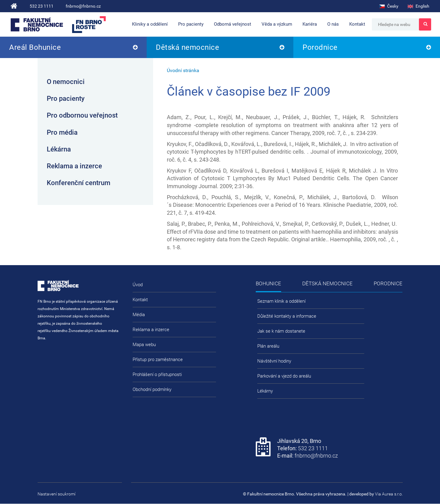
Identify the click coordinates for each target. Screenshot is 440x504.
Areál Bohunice (35, 47)
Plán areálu (268, 346)
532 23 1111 (42, 6)
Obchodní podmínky (152, 389)
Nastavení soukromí (57, 494)
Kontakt (357, 24)
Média (139, 315)
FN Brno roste (89, 25)
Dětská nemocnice (187, 47)
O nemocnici (66, 82)
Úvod (138, 285)
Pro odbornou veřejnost (82, 115)
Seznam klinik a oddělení (281, 301)
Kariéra (310, 24)
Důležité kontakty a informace (287, 316)
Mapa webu (144, 345)
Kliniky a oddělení (150, 24)
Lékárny (265, 391)
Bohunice (268, 283)
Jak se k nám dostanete (281, 331)
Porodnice (320, 47)
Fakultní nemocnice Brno (37, 24)
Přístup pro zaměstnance (158, 360)
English (418, 6)
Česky (389, 6)
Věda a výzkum (277, 24)
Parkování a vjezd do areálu (284, 376)
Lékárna (59, 149)
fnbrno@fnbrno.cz (83, 6)
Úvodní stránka (183, 70)
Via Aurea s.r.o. (389, 494)
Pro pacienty (191, 24)
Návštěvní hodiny (274, 361)
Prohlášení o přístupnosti (157, 374)
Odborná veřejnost (233, 24)
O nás (333, 24)
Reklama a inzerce (74, 166)
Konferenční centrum (79, 183)
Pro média (62, 132)
